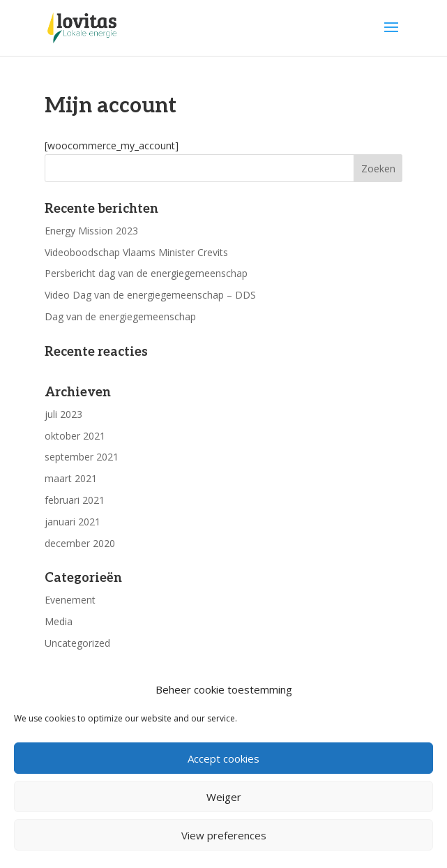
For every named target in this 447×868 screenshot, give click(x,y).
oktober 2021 (75, 436)
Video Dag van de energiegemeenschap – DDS (150, 295)
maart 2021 (71, 478)
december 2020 (80, 543)
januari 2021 (73, 522)
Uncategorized (77, 643)
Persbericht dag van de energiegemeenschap (146, 273)
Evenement (70, 600)
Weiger (224, 797)
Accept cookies (223, 758)
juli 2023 (63, 414)
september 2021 (82, 457)
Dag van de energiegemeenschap (120, 316)
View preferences (224, 835)
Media (59, 621)
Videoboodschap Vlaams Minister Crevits (136, 252)
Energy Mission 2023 (91, 231)
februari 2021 (75, 500)
